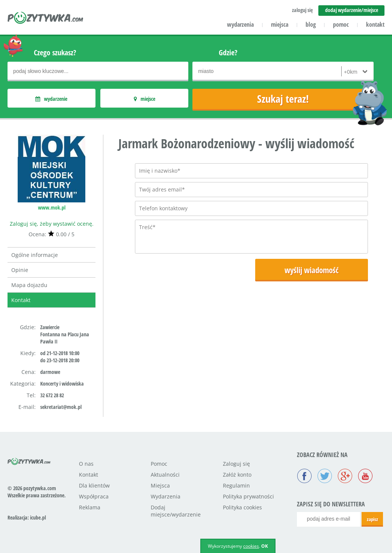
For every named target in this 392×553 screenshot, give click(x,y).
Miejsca (160, 485)
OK (265, 546)
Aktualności (165, 475)
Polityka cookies (242, 507)
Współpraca (94, 496)
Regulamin (236, 485)
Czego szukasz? (55, 52)
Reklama (90, 507)
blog (311, 24)
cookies (251, 546)
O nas (86, 464)
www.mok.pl (52, 207)
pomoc (341, 24)
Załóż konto (237, 475)
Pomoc (159, 464)
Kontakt (21, 300)
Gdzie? (228, 52)
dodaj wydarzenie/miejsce (352, 10)
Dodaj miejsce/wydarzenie (176, 511)
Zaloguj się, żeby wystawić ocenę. (52, 224)
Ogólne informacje (35, 255)
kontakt (375, 24)
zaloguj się (302, 10)
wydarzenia (240, 24)
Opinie (20, 270)
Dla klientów (94, 485)
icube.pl (38, 517)
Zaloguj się (236, 464)
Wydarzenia (166, 496)
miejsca (280, 24)
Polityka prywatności (248, 496)
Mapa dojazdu (29, 285)
